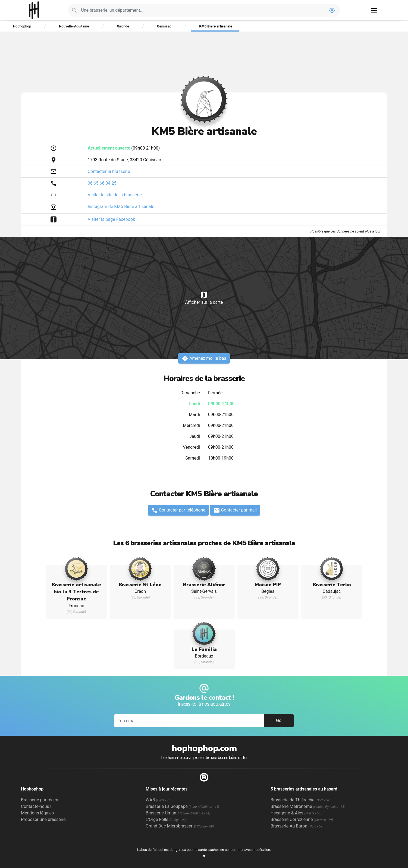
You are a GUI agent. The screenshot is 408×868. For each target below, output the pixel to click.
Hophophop (34, 10)
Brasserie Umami (178, 813)
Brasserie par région (40, 800)
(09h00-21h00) (124, 148)
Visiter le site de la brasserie (115, 195)
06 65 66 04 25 (102, 183)
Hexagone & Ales (296, 813)
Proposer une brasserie (43, 819)
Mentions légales (37, 813)
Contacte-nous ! (36, 806)
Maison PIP (268, 585)
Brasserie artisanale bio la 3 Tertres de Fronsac (76, 592)
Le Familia (204, 649)
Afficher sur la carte (204, 298)
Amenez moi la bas (204, 358)
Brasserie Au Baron (297, 826)
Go (279, 720)
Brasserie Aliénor (204, 585)
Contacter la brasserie (109, 171)
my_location (332, 10)
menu (374, 10)
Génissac (164, 26)
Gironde (123, 26)
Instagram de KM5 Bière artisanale (121, 207)
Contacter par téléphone (178, 510)
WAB (159, 800)
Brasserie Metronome (308, 806)
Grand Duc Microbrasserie (180, 826)
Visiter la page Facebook (112, 219)
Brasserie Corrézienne (302, 819)
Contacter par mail (235, 510)
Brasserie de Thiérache (301, 800)
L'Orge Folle (166, 819)
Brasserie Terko (332, 585)
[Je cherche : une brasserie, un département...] (202, 10)
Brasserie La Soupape (182, 806)
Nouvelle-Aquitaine (74, 26)
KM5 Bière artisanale (216, 26)
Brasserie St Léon (140, 585)
